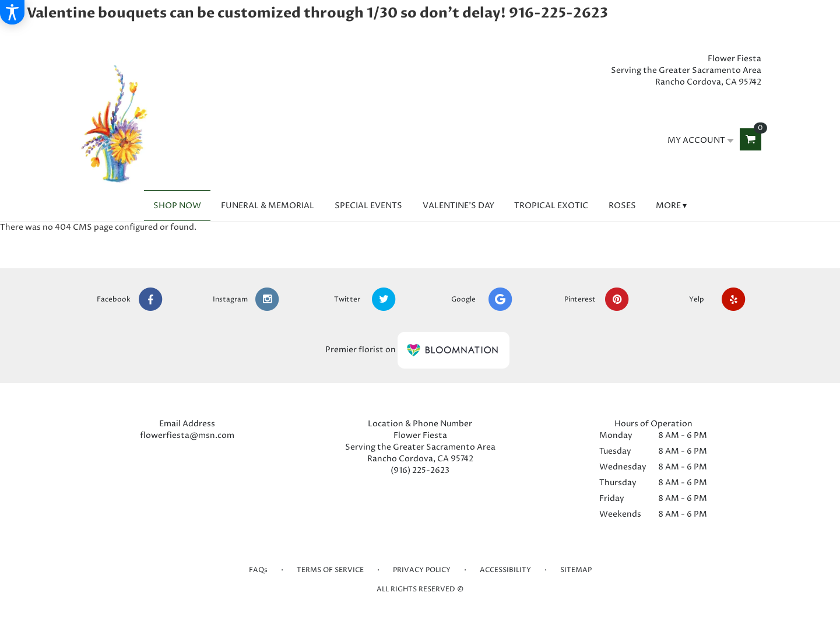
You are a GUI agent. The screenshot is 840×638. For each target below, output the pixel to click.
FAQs (258, 570)
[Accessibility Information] (12, 12)
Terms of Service (330, 570)
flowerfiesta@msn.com (187, 435)
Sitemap (576, 570)
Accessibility (505, 570)
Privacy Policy (422, 570)
